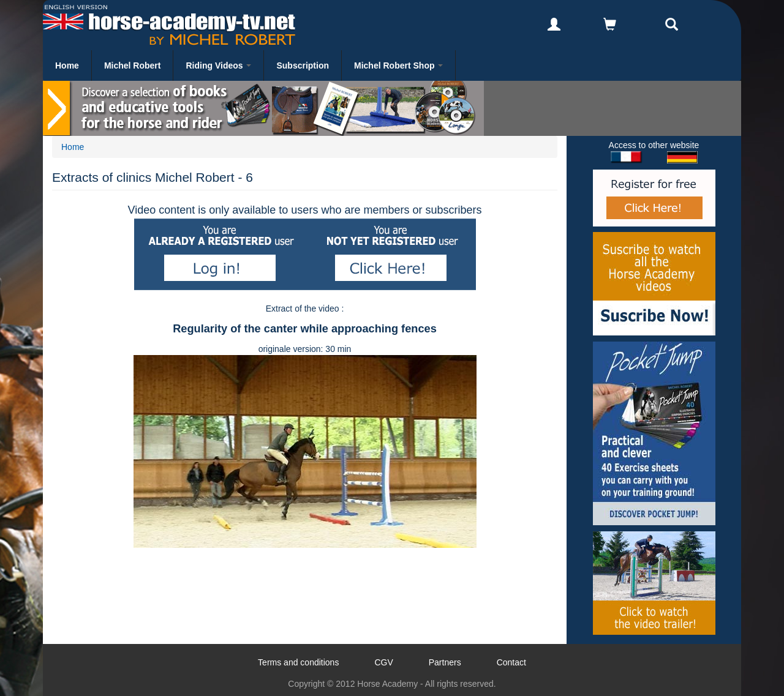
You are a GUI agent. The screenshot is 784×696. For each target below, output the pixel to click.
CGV (383, 662)
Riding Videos (218, 65)
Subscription (303, 65)
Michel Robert (133, 65)
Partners (445, 662)
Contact (511, 662)
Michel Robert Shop (398, 65)
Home (67, 65)
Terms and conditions (298, 662)
